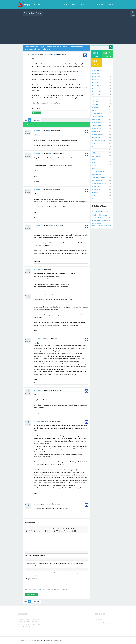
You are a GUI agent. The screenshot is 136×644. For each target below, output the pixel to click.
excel (95, 212)
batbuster (51, 154)
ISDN (94, 162)
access (99, 223)
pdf (110, 226)
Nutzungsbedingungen (102, 623)
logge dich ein (31, 590)
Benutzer (90, 14)
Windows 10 (96, 77)
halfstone (55, 54)
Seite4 (37, 619)
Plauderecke (96, 190)
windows (104, 212)
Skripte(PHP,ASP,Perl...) (99, 177)
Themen (78, 14)
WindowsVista (97, 86)
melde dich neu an (42, 590)
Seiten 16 (27, 627)
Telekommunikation (98, 171)
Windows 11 (96, 73)
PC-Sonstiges (47, 54)
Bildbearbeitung (97, 122)
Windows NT (96, 95)
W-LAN (94, 165)
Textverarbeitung (97, 113)
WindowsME (96, 98)
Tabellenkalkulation (98, 116)
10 (101, 215)
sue (49, 421)
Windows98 (96, 101)
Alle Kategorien (97, 71)
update (94, 223)
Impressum (99, 619)
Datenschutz (99, 627)
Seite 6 (24, 622)
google (99, 221)
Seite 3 (33, 619)
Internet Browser (97, 135)
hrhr (49, 131)
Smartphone (96, 150)
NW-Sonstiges (96, 174)
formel (94, 221)
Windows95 (96, 104)
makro (104, 215)
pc (101, 221)
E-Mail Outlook (97, 129)
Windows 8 (96, 80)
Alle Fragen (57, 14)
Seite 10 (20, 624)
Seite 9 (37, 622)
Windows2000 (96, 92)
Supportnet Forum (33, 13)
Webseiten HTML (97, 181)
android (107, 218)
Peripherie (96, 147)
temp (94, 199)
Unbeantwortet (70, 14)
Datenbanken (96, 119)
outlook (99, 218)
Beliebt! (63, 14)
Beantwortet (37, 131)
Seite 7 (28, 622)
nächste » (37, 120)
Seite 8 (33, 622)
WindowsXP (96, 89)
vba (99, 212)
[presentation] (38, 584)
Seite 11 (25, 624)
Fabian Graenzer (45, 640)
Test (94, 196)
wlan (104, 221)
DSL (93, 159)
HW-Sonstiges (96, 156)
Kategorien (84, 14)
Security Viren (97, 125)
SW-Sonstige (96, 138)
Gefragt (34, 54)
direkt (32, 627)
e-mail (107, 226)
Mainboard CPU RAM (99, 141)
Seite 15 (22, 627)
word (103, 218)
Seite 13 (35, 624)
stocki (50, 339)
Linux (94, 110)
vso (49, 190)
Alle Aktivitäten (48, 14)
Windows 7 (96, 83)
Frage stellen (97, 14)
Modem (95, 168)
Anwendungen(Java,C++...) (100, 184)
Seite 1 (24, 619)
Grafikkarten (96, 144)
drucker (107, 221)
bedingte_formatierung (99, 226)
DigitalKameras (97, 153)
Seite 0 (20, 619)
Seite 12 (30, 624)
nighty (50, 390)
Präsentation (96, 132)
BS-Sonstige (96, 107)
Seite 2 (28, 619)
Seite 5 (20, 622)
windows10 (96, 215)
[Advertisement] (68, 29)
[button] (30, 528)
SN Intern (95, 193)
